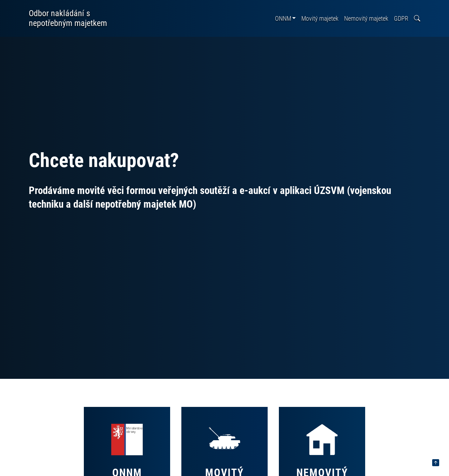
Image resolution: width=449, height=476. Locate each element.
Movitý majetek (320, 18)
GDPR (401, 18)
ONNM (283, 18)
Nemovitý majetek (366, 18)
